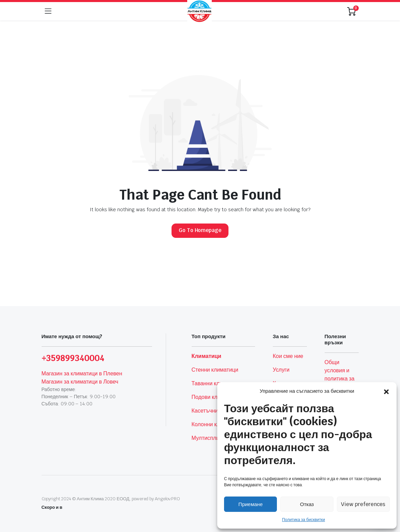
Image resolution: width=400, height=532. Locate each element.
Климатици (206, 356)
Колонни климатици (217, 424)
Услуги (281, 370)
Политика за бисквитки (303, 520)
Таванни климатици (216, 383)
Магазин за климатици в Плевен (82, 373)
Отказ (307, 504)
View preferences (363, 504)
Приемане (250, 504)
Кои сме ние (288, 356)
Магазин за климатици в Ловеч (80, 382)
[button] (386, 391)
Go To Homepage (200, 230)
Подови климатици (215, 397)
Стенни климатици (215, 370)
